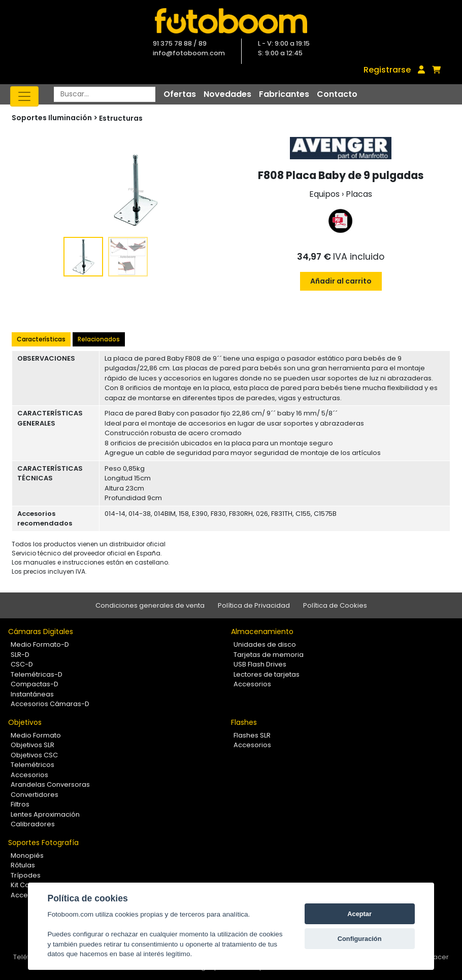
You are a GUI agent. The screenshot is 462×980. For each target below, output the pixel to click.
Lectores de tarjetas (267, 674)
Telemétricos (32, 765)
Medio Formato (36, 735)
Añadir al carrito (341, 281)
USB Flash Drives (260, 664)
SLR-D (20, 655)
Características (41, 339)
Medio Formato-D (40, 644)
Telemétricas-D (37, 674)
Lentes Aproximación (45, 814)
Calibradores (33, 824)
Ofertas (180, 94)
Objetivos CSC (34, 755)
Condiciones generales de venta (150, 605)
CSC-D (22, 664)
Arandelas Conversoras (50, 784)
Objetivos (25, 722)
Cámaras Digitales (41, 632)
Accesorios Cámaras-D (50, 704)
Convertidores (35, 795)
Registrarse (387, 70)
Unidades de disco (265, 644)
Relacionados (99, 339)
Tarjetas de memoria (269, 655)
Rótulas (23, 865)
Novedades (227, 94)
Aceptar (359, 914)
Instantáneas (32, 694)
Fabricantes (284, 94)
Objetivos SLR (32, 745)
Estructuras (121, 118)
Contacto (337, 94)
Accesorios (252, 684)
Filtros (20, 804)
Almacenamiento (262, 632)
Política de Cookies (335, 605)
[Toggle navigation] (24, 96)
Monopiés (27, 855)
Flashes (244, 722)
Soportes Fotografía (43, 843)
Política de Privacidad (254, 605)
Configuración (360, 939)
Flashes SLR (252, 735)
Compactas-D (35, 684)
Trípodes (26, 875)
